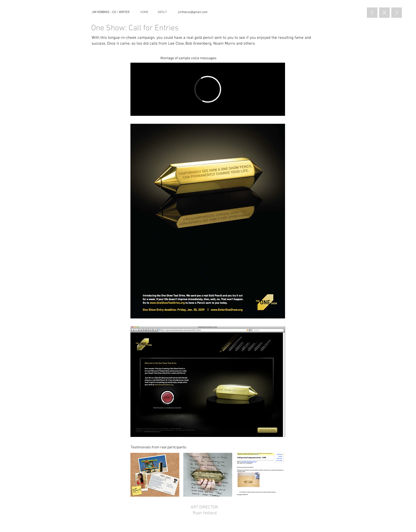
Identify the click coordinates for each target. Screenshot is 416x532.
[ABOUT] (162, 12)
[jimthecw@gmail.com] (193, 12)
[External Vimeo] (208, 89)
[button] (155, 475)
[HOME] (144, 12)
